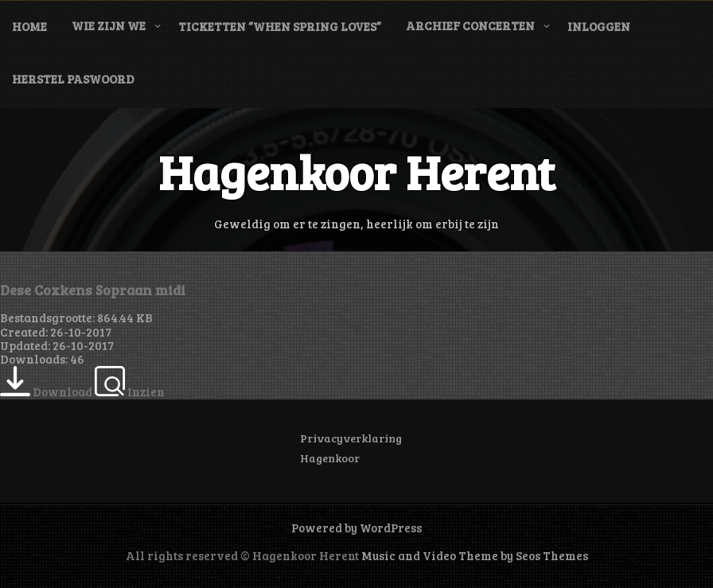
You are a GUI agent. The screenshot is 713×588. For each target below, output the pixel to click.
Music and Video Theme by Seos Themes (475, 555)
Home (29, 26)
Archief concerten (470, 25)
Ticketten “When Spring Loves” (280, 26)
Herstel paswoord (73, 79)
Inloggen (599, 26)
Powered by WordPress (356, 528)
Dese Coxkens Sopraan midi (93, 290)
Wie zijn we (109, 25)
